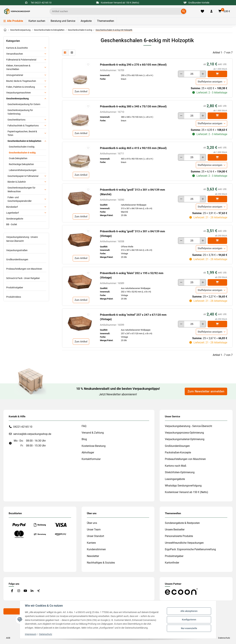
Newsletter (93, 556)
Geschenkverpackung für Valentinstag (20, 112)
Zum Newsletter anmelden (206, 391)
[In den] (217, 74)
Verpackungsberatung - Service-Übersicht (188, 426)
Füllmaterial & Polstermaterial (21, 60)
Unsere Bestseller (175, 530)
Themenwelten (106, 21)
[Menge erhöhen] (203, 74)
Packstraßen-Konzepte (178, 452)
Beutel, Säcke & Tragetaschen (21, 81)
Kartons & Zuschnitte (17, 48)
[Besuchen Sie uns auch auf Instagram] (19, 591)
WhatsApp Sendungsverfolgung (183, 486)
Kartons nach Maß (176, 466)
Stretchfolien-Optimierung (180, 472)
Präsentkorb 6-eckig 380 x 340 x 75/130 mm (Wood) (133, 106)
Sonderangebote (15, 219)
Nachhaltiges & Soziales (101, 563)
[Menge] (192, 74)
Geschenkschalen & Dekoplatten (24, 141)
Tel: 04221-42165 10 (41, 3)
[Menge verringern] (181, 74)
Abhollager (88, 452)
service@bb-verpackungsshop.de (32, 434)
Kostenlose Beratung (94, 446)
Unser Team (94, 530)
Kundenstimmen (96, 549)
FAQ (84, 426)
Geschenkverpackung (17, 99)
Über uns (92, 523)
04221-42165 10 (23, 427)
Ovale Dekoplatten (18, 158)
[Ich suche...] (116, 11)
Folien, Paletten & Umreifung (21, 87)
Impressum (31, 634)
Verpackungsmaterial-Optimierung (185, 439)
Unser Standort (95, 536)
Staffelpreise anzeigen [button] (210, 82)
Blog (84, 439)
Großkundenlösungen (17, 259)
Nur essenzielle (189, 628)
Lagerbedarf (13, 213)
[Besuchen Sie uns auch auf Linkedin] (32, 591)
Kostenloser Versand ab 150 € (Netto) (187, 492)
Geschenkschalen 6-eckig (22, 153)
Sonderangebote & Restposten (182, 523)
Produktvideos (14, 297)
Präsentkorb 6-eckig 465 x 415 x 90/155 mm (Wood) (133, 148)
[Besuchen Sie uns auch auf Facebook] (12, 591)
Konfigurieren (189, 620)
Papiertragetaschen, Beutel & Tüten (22, 133)
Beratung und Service (63, 21)
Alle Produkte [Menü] (13, 21)
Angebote (86, 21)
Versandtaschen (15, 54)
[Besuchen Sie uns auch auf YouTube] (25, 591)
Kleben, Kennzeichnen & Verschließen (18, 67)
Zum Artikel (81, 91)
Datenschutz (46, 634)
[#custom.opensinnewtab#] (181, 591)
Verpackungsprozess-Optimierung (184, 433)
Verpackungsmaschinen (19, 93)
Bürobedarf (12, 207)
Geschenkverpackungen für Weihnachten (21, 190)
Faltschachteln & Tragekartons (23, 126)
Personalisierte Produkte (179, 536)
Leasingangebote (175, 479)
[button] (211, 11)
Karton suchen (37, 21)
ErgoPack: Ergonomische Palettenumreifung (190, 549)
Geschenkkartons (16, 120)
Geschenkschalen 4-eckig (22, 147)
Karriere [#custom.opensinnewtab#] (91, 543)
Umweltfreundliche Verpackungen (184, 543)
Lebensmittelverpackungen (23, 170)
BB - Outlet (12, 224)
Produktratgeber (15, 287)
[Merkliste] (202, 11)
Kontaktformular (91, 459)
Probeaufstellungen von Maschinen (24, 269)
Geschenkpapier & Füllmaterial (23, 176)
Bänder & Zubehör (17, 182)
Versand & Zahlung (93, 433)
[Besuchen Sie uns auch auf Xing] (39, 591)
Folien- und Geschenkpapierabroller (20, 199)
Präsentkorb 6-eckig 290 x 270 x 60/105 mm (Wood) (133, 65)
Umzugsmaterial (15, 75)
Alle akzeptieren (189, 611)
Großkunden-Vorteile (197, 3)
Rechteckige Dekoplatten (21, 164)
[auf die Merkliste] (88, 64)
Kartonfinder (172, 563)
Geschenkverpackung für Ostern (24, 104)
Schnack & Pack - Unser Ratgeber (23, 278)
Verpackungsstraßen (17, 250)
